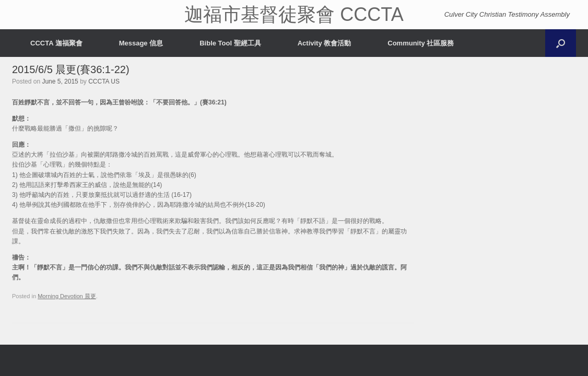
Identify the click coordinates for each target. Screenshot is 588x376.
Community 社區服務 (421, 43)
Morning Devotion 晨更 (67, 296)
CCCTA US (104, 81)
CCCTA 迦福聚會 (56, 43)
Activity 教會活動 (325, 43)
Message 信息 (141, 43)
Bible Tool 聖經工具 (230, 43)
